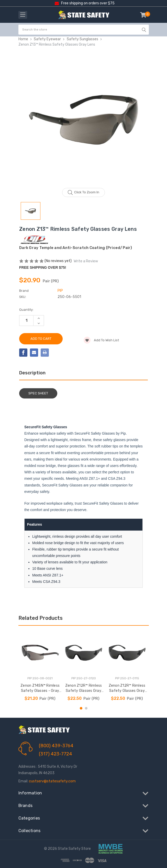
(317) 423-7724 (55, 754)
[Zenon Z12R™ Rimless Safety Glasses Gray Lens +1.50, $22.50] (127, 653)
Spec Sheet (38, 393)
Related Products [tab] (41, 618)
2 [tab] (86, 708)
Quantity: (26, 310)
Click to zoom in (83, 193)
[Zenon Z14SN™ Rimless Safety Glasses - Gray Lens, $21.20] (40, 653)
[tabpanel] (40, 667)
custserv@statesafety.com (52, 781)
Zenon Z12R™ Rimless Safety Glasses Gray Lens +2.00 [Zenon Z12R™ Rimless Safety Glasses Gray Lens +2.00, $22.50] (84, 688)
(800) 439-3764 (56, 746)
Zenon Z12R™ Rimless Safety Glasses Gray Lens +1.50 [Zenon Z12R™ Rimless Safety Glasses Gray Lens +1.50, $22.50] (127, 688)
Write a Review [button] (86, 261)
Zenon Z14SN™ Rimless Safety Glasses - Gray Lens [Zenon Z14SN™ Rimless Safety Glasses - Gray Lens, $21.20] (40, 688)
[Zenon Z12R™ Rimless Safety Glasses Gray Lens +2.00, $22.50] (84, 653)
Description (32, 373)
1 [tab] (81, 708)
